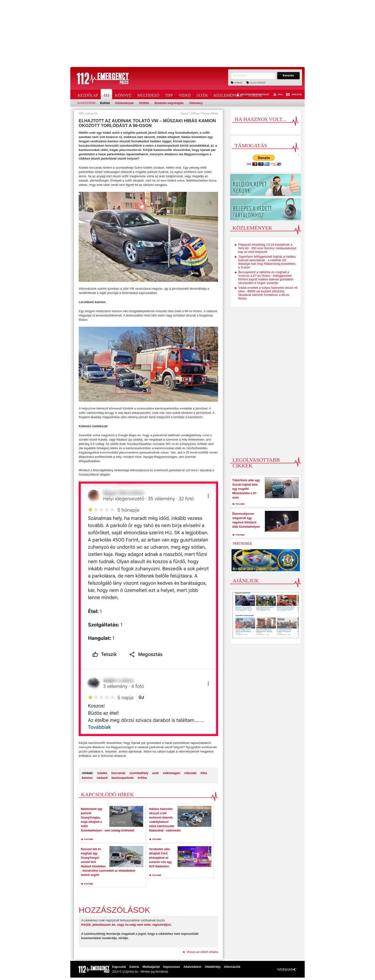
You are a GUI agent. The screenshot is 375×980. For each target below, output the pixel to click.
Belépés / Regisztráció (252, 95)
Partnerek (242, 544)
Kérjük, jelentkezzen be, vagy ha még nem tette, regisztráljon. (126, 925)
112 (107, 94)
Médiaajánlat (151, 967)
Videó (185, 94)
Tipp (169, 94)
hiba (204, 773)
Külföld (144, 103)
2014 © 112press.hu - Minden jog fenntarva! (140, 972)
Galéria (134, 967)
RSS (278, 95)
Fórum (255, 94)
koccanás (119, 773)
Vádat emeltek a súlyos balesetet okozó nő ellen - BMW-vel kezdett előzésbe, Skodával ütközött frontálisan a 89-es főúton (268, 293)
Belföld (105, 103)
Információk (232, 967)
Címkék (239, 83)
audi (156, 773)
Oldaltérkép (258, 83)
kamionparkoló (122, 778)
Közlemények (228, 94)
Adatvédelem (192, 967)
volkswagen (171, 773)
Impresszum (171, 967)
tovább (88, 839)
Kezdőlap (88, 94)
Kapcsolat (119, 967)
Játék (202, 94)
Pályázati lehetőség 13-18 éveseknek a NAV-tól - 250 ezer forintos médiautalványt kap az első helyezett (267, 248)
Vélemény (196, 103)
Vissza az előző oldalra (202, 952)
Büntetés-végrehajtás (169, 103)
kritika (142, 778)
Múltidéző (148, 94)
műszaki (190, 773)
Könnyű (123, 94)
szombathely (139, 773)
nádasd (102, 778)
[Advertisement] (187, 33)
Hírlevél (294, 95)
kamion (87, 778)
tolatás (102, 773)
